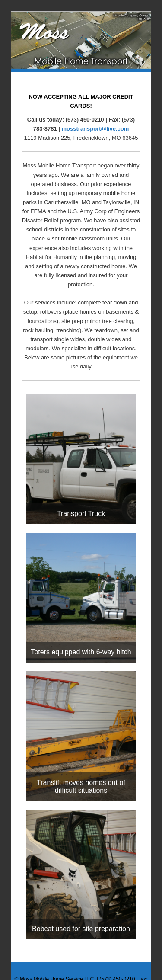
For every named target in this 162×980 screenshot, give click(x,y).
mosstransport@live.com (95, 129)
